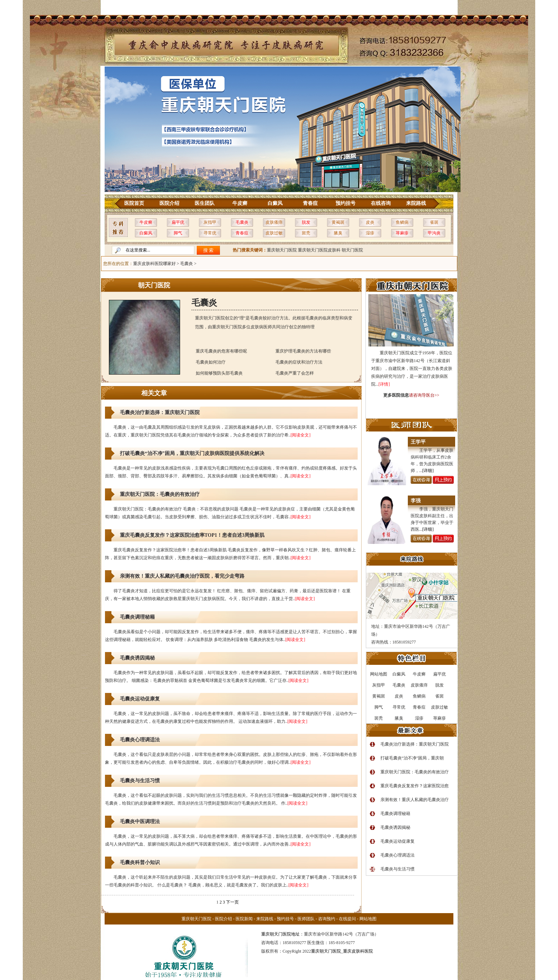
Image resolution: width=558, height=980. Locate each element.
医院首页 (134, 203)
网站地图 (368, 919)
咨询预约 (327, 919)
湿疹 (370, 233)
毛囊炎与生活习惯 (140, 781)
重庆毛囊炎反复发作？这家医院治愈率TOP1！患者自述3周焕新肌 (192, 535)
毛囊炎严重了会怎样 (295, 373)
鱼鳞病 (402, 222)
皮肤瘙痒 (274, 222)
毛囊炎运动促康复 (140, 699)
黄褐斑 (338, 222)
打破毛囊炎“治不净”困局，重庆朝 (412, 758)
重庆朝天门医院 (282, 250)
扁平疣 (178, 222)
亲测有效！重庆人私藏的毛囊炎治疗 (415, 800)
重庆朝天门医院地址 (280, 934)
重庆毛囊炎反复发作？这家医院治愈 (415, 786)
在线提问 (347, 919)
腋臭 (338, 233)
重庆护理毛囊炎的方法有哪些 (303, 351)
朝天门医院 (352, 250)
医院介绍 (169, 203)
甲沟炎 (434, 233)
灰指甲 (210, 222)
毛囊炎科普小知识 (140, 862)
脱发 (306, 222)
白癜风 (275, 203)
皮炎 (370, 222)
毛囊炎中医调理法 (140, 822)
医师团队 (306, 919)
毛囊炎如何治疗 (211, 362)
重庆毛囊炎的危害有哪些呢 (221, 351)
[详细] (428, 471)
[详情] (384, 384)
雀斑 (434, 222)
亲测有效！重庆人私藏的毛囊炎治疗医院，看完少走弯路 (182, 576)
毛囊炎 (242, 222)
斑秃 (306, 233)
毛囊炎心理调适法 (140, 740)
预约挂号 (346, 203)
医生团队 (205, 203)
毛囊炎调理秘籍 (137, 617)
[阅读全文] (301, 435)
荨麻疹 (402, 233)
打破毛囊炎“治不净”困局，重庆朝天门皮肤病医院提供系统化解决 (192, 453)
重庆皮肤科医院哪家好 (154, 264)
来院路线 (416, 203)
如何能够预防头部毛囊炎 (219, 373)
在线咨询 (381, 203)
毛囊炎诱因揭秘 (137, 658)
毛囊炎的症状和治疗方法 (299, 362)
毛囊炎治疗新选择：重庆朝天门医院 (160, 412)
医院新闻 (244, 919)
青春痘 (310, 203)
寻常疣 (210, 233)
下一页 (232, 902)
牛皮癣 (240, 203)
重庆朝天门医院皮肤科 (319, 250)
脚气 (178, 233)
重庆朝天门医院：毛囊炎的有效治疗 (160, 494)
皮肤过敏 (274, 233)
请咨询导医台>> (424, 395)
